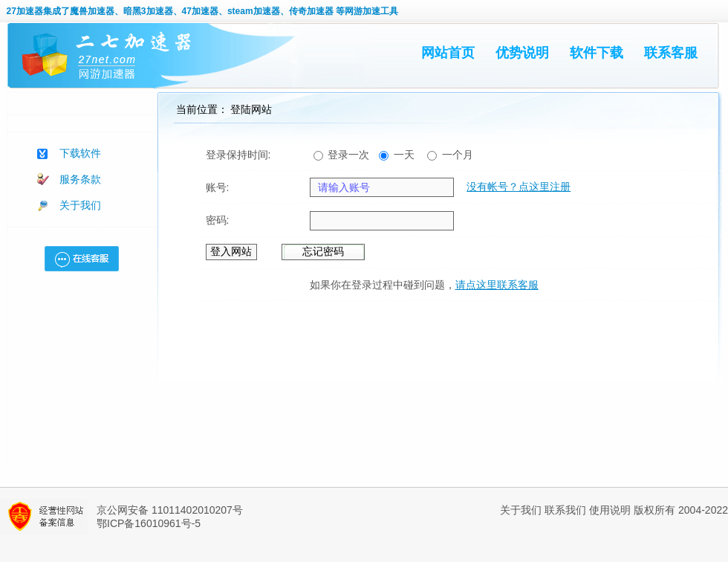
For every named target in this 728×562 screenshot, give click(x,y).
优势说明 (522, 53)
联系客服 (671, 53)
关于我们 (80, 205)
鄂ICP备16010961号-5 (149, 523)
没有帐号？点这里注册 (519, 187)
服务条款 (80, 179)
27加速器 (25, 11)
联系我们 (565, 510)
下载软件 (80, 153)
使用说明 (610, 510)
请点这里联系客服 (497, 285)
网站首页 (448, 53)
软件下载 (597, 53)
